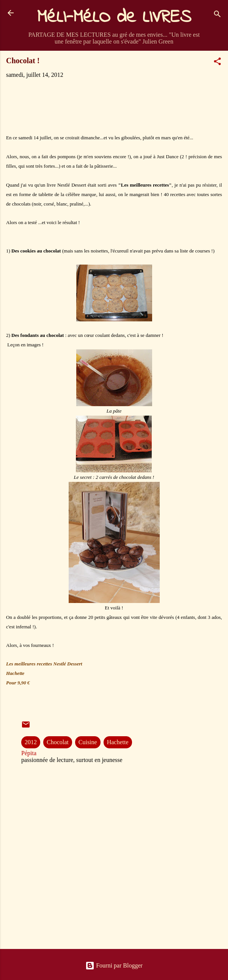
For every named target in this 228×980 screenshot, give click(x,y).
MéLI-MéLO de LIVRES (114, 17)
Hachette (118, 742)
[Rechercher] (217, 15)
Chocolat (58, 742)
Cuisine (88, 742)
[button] (217, 63)
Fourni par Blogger (114, 965)
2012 (31, 742)
